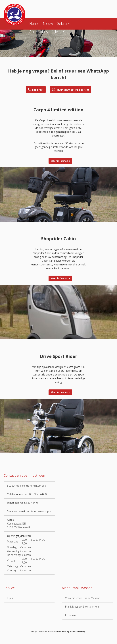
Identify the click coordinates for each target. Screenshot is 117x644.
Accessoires (39, 32)
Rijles (56, 32)
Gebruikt (64, 23)
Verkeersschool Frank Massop (83, 598)
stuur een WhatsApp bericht (71, 90)
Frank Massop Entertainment (82, 607)
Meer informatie (60, 161)
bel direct (36, 90)
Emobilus (71, 615)
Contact (69, 32)
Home (34, 23)
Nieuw (48, 23)
